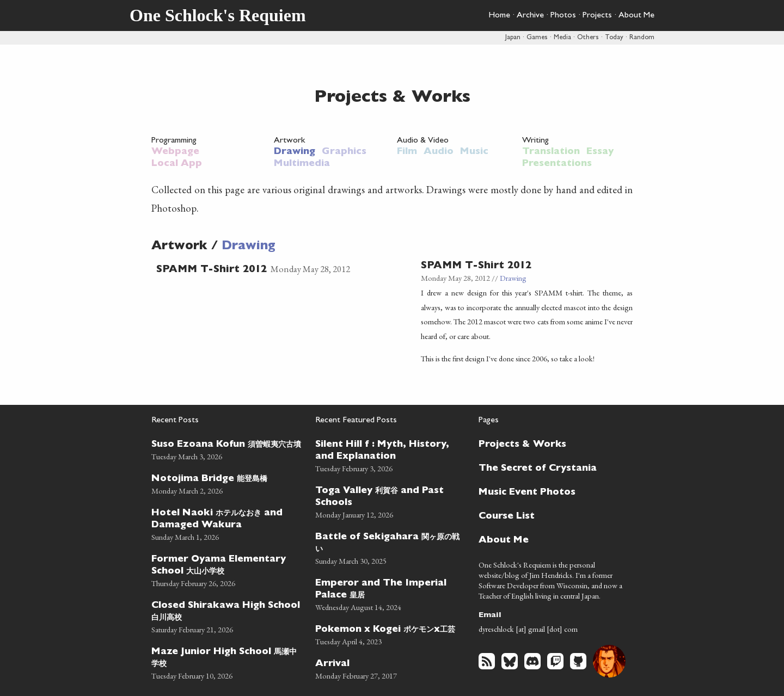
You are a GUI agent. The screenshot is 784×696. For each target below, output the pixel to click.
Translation (551, 152)
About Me (636, 16)
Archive (530, 16)
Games (537, 38)
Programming (174, 141)
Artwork (289, 141)
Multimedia (302, 164)
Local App (177, 164)
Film (407, 152)
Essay (600, 152)
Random (642, 38)
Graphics (344, 152)
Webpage (175, 152)
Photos (563, 16)
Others (588, 38)
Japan (513, 38)
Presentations (557, 164)
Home (499, 16)
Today (614, 38)
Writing (535, 141)
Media (562, 38)
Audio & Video (423, 141)
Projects (597, 16)
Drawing (295, 152)
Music (474, 152)
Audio (439, 152)
